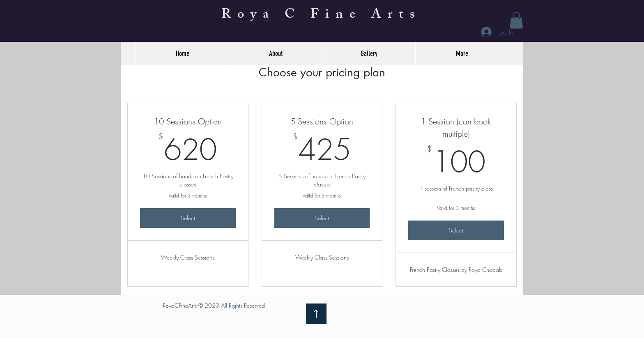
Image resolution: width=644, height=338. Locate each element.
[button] (516, 20)
